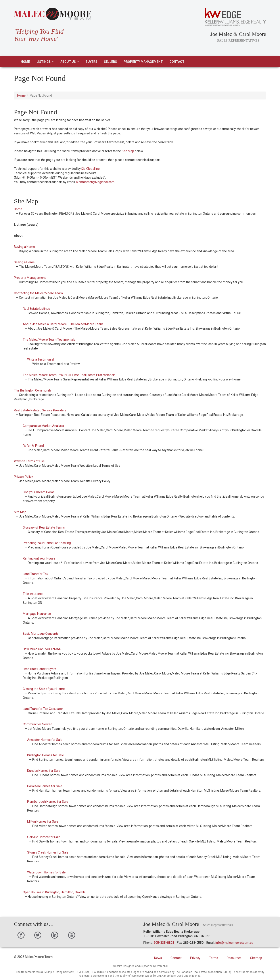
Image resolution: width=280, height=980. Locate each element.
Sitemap (256, 958)
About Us (71, 63)
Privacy (195, 958)
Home (25, 62)
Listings (46, 63)
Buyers (91, 62)
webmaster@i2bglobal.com (95, 182)
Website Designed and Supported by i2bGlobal (140, 966)
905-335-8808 (164, 943)
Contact (177, 62)
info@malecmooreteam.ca (234, 943)
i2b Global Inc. (91, 169)
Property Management (143, 62)
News (158, 958)
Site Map (128, 151)
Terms (214, 958)
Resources (234, 958)
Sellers (110, 62)
